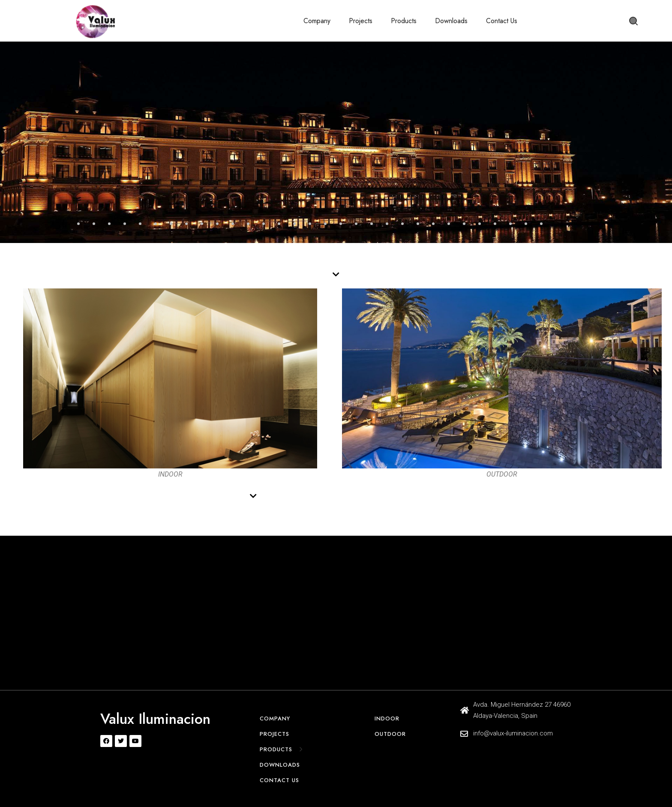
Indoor (387, 718)
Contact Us (502, 21)
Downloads (451, 21)
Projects (361, 21)
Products (404, 21)
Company (317, 21)
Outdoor (390, 734)
